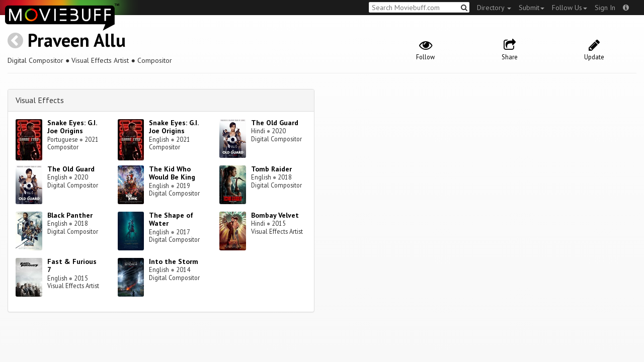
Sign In (605, 8)
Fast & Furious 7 (72, 266)
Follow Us (570, 8)
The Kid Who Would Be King (172, 173)
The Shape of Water (171, 219)
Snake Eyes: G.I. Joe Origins (72, 127)
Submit (532, 8)
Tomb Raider (271, 169)
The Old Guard (275, 123)
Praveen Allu (77, 40)
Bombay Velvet (275, 215)
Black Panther (70, 215)
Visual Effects (40, 100)
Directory (494, 8)
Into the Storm (174, 261)
